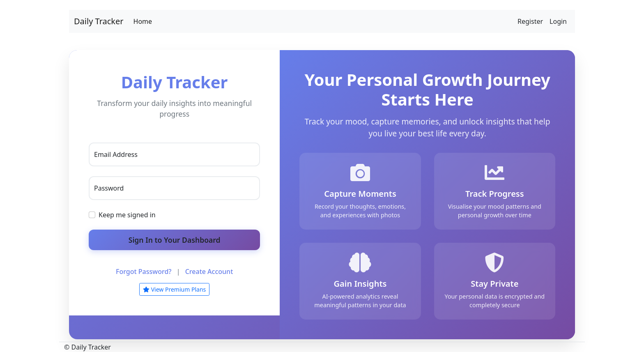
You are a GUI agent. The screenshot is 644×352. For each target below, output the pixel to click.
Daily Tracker (99, 21)
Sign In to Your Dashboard (175, 240)
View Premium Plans (174, 289)
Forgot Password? (144, 271)
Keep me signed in (127, 215)
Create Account (209, 271)
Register (530, 21)
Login (558, 21)
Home (143, 21)
